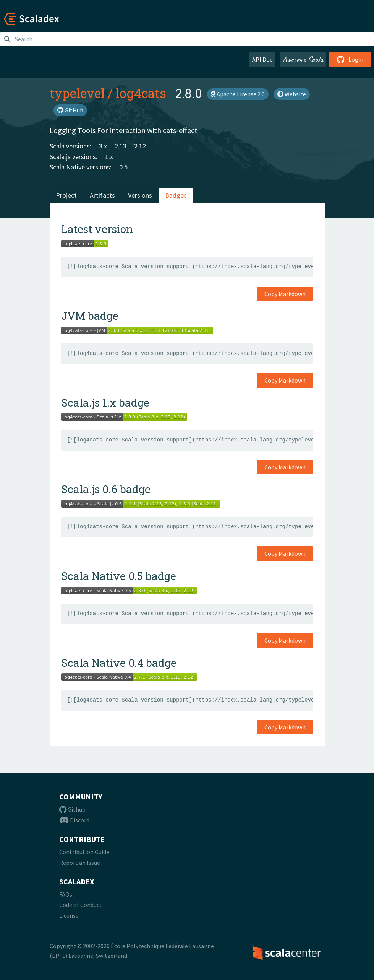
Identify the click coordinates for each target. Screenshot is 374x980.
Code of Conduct (81, 905)
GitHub (70, 110)
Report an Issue (80, 863)
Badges (176, 195)
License (69, 915)
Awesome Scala (303, 59)
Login (350, 59)
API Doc (262, 59)
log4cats (141, 93)
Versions (140, 195)
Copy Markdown (285, 294)
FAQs (66, 894)
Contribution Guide (84, 852)
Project (66, 195)
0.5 (123, 167)
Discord (74, 820)
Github (72, 809)
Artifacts (102, 195)
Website (292, 94)
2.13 (121, 146)
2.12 (140, 146)
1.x (109, 157)
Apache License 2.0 (238, 94)
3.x (103, 146)
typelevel (77, 93)
